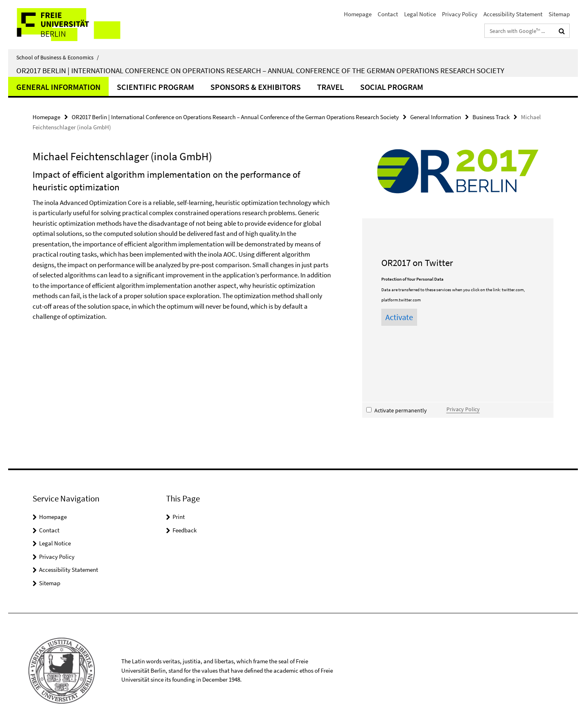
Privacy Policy (460, 14)
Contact (388, 14)
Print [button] (179, 517)
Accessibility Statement (513, 14)
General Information (58, 87)
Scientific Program (155, 87)
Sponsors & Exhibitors (256, 87)
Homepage (358, 14)
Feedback (185, 530)
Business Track (491, 117)
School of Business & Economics (58, 57)
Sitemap (559, 14)
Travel (330, 87)
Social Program (392, 87)
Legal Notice (420, 14)
